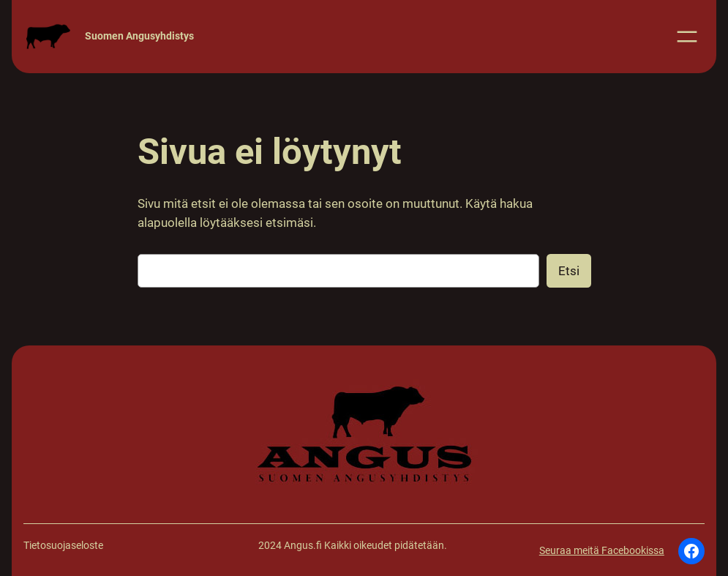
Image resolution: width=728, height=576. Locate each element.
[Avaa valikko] (687, 37)
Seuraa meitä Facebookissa (602, 551)
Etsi (569, 271)
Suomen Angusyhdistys (139, 36)
